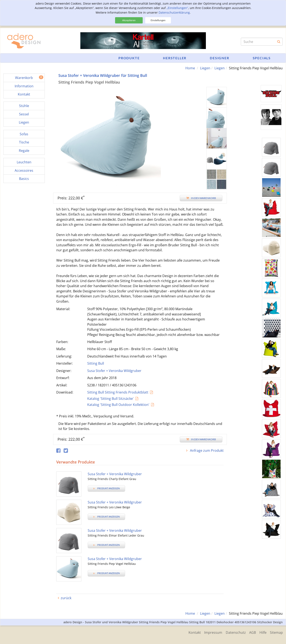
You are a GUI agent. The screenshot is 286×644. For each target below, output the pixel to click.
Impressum (210, 632)
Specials (262, 58)
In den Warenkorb (201, 198)
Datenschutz (233, 632)
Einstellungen (158, 20)
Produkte (129, 58)
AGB (251, 632)
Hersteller (175, 58)
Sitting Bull (96, 363)
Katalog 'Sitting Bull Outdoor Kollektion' (118, 405)
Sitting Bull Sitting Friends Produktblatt (118, 392)
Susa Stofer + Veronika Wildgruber (114, 370)
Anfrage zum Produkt (206, 450)
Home (190, 68)
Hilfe (262, 632)
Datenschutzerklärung (174, 12)
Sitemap (276, 632)
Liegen (205, 68)
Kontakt (191, 632)
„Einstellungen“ (177, 8)
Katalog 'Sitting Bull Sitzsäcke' (110, 398)
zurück (66, 598)
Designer (219, 58)
